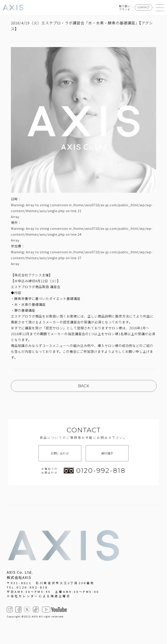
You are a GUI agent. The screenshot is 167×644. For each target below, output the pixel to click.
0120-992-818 (95, 471)
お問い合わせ (60, 453)
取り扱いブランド (125, 8)
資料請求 (107, 453)
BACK (84, 386)
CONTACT (144, 7)
